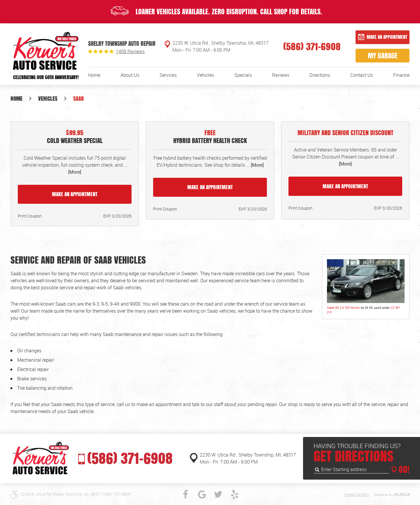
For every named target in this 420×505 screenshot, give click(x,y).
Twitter (218, 494)
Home (94, 75)
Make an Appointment (387, 37)
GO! (403, 469)
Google (202, 494)
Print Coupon (30, 216)
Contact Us (362, 75)
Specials (243, 75)
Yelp (235, 494)
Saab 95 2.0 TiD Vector (343, 308)
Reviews (281, 75)
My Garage (383, 55)
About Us (130, 75)
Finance (401, 75)
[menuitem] (94, 75)
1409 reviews (130, 51)
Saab (78, 98)
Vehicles (205, 75)
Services (168, 75)
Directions (320, 75)
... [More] (254, 165)
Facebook (185, 494)
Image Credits (357, 494)
